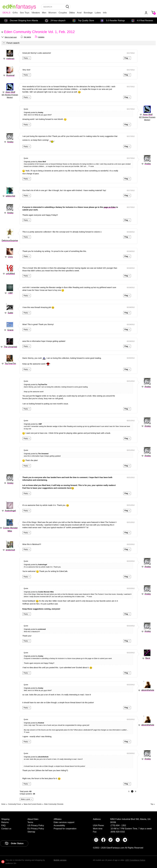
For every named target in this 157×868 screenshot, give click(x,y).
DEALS (7, 13)
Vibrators (36, 13)
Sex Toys (25, 13)
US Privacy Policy (36, 825)
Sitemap (31, 832)
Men (44, 13)
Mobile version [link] (60, 860)
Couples (63, 13)
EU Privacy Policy (36, 829)
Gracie (10, 330)
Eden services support (64, 822)
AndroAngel (10, 511)
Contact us (6, 829)
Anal (79, 13)
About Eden (33, 819)
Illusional (10, 75)
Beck (148, 658)
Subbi (10, 313)
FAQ (3, 825)
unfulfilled (10, 274)
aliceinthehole (148, 690)
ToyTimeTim (10, 364)
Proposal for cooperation (65, 829)
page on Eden (110, 207)
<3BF (10, 293)
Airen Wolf (10, 92)
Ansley (10, 142)
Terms (30, 822)
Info (105, 13)
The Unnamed (10, 347)
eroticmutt (10, 550)
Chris (10, 257)
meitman (10, 59)
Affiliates (58, 819)
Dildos (72, 13)
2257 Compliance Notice (135, 860)
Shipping (5, 819)
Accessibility (59, 825)
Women (52, 13)
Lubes (98, 13)
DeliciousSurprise (10, 241)
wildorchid (10, 196)
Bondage (88, 13)
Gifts (15, 13)
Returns (5, 822)
